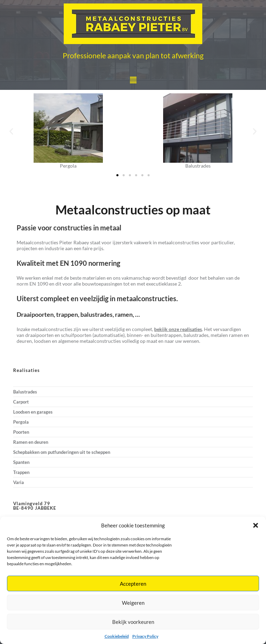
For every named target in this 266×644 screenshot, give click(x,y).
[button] (256, 525)
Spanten (21, 462)
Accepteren (133, 584)
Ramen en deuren (31, 442)
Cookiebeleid (117, 636)
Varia (19, 482)
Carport (21, 402)
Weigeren (133, 603)
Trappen (21, 472)
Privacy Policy (145, 636)
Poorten (21, 432)
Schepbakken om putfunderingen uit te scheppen (62, 452)
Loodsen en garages (33, 412)
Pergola (21, 422)
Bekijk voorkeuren (133, 622)
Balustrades (25, 392)
